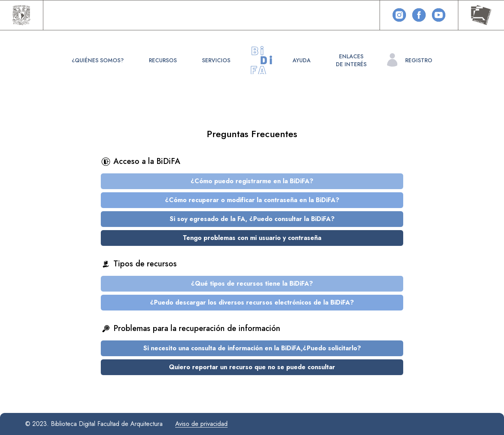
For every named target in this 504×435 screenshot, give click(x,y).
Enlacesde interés (351, 60)
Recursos (163, 60)
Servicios (216, 60)
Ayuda (302, 60)
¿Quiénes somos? (98, 60)
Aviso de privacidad (201, 424)
